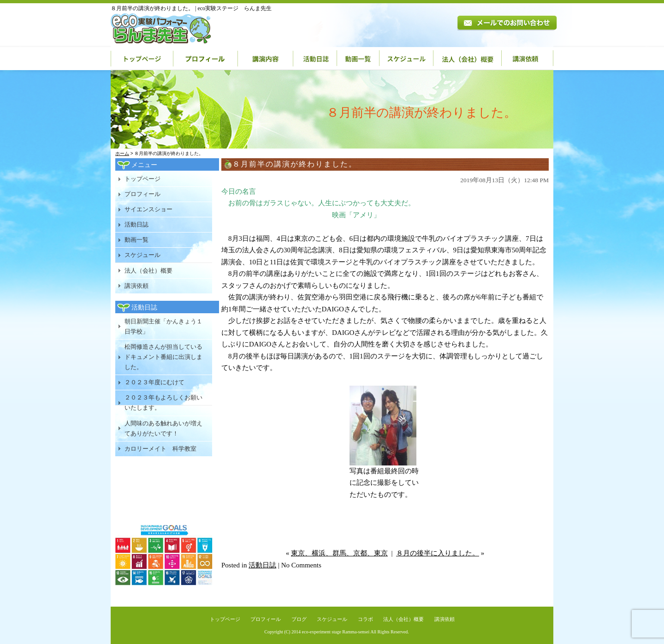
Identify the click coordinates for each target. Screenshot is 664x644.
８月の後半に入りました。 (438, 553)
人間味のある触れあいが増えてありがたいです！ (163, 428)
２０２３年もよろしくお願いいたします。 (163, 402)
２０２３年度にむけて (154, 382)
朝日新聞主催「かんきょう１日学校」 (163, 326)
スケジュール (406, 59)
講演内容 (266, 59)
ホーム (122, 153)
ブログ (299, 619)
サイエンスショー (148, 209)
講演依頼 (528, 59)
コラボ (365, 619)
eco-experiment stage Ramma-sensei (336, 632)
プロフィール (206, 59)
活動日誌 (315, 59)
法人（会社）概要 (468, 59)
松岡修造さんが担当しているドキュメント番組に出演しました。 (163, 357)
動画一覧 (358, 59)
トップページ (142, 59)
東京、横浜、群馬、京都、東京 (339, 553)
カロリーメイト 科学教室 (160, 449)
